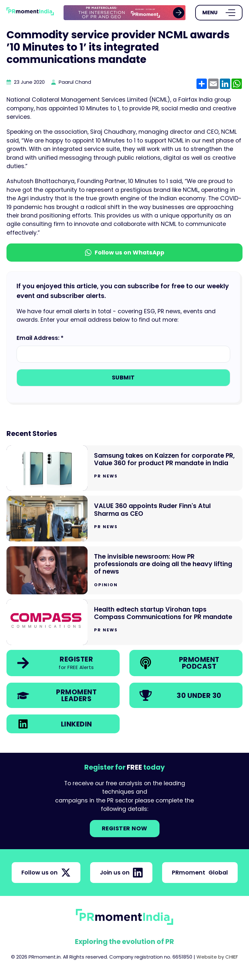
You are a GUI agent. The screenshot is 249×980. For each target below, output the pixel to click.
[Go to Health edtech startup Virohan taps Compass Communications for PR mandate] (124, 622)
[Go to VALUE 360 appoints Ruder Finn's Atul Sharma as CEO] (124, 519)
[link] (125, 13)
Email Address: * (40, 338)
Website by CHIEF (217, 957)
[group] (125, 13)
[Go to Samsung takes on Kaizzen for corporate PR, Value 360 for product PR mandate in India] (124, 468)
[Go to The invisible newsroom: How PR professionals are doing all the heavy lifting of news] (124, 570)
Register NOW (125, 828)
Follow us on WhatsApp (125, 253)
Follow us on (46, 873)
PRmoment (200, 873)
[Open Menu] (219, 13)
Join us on (121, 873)
